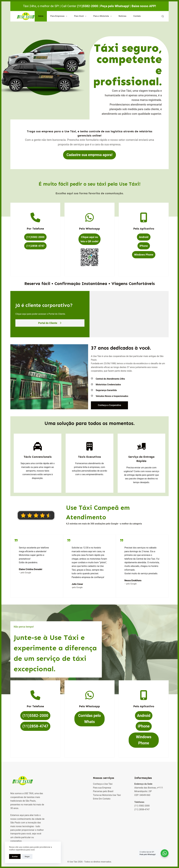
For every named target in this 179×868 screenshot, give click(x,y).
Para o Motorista (103, 16)
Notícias (123, 16)
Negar (27, 856)
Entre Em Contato (102, 799)
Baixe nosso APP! (144, 6)
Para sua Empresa (102, 788)
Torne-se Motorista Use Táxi (107, 795)
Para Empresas (59, 16)
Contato (137, 16)
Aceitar (15, 856)
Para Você (81, 16)
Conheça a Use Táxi (103, 784)
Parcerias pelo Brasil (103, 791)
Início (41, 16)
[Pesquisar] (163, 16)
